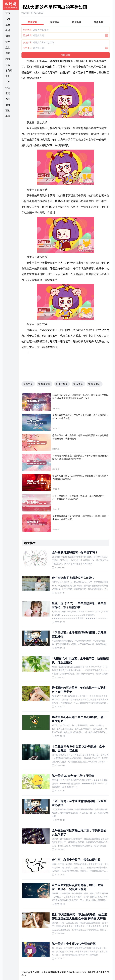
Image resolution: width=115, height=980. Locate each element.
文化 (8, 76)
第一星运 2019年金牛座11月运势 (73, 776)
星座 (8, 25)
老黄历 (9, 70)
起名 (8, 65)
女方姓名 (27, 42)
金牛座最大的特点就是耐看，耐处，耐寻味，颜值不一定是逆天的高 (78, 887)
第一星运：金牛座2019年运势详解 (74, 944)
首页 (8, 13)
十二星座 (62, 384)
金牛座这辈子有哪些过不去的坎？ (73, 578)
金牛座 (28, 384)
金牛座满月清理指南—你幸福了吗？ (75, 552)
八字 (8, 82)
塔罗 (8, 53)
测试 (8, 36)
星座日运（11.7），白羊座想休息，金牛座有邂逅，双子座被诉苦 (79, 605)
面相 (8, 110)
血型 (8, 48)
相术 (8, 59)
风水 (8, 19)
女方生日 (27, 48)
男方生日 (27, 35)
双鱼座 (78, 384)
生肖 (8, 30)
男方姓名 (27, 30)
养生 (8, 99)
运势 (8, 93)
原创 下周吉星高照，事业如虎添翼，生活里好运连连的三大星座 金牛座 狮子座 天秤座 (79, 916)
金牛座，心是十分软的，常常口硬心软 (76, 860)
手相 (8, 116)
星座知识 (94, 384)
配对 (8, 105)
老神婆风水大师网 (57, 972)
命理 (8, 88)
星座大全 (44, 384)
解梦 (8, 42)
